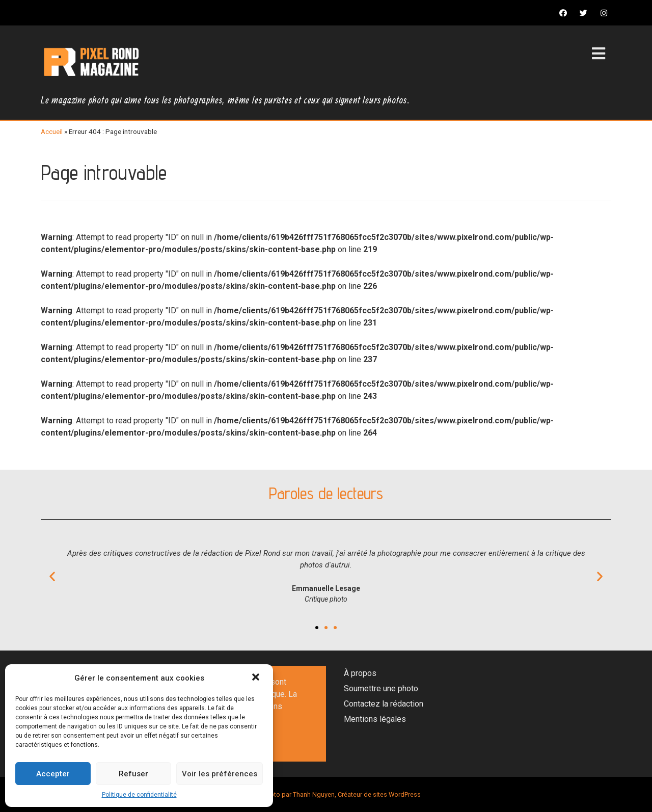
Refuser (133, 774)
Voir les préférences (220, 774)
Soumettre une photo (381, 688)
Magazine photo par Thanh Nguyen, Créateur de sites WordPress (326, 794)
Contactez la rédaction (384, 704)
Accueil (52, 131)
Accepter (53, 774)
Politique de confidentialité (139, 795)
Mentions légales (375, 719)
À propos (360, 673)
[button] (257, 678)
